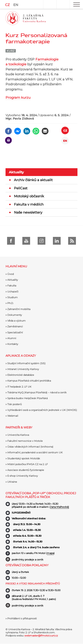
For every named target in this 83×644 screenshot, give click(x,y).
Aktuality (16, 172)
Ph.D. (10, 303)
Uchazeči (13, 292)
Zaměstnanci (15, 326)
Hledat (63, 4)
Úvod (11, 274)
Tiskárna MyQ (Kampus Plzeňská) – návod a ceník (37, 392)
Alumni (12, 338)
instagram (41, 241)
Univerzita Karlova (18, 435)
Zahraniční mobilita (19, 309)
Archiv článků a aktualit (33, 180)
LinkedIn (57, 241)
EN (16, 5)
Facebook (11, 241)
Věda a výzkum (16, 321)
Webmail (13, 416)
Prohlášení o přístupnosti (22, 618)
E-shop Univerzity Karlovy (23, 476)
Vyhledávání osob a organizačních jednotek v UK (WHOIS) (42, 410)
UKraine (12, 482)
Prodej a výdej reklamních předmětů (33, 584)
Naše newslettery (28, 212)
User (50, 4)
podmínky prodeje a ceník (28, 560)
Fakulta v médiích (29, 204)
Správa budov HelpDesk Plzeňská (27, 398)
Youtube (26, 241)
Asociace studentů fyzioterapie (26, 470)
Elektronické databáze (21, 375)
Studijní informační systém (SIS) (26, 363)
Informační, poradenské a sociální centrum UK (35, 452)
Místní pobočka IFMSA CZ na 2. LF (28, 464)
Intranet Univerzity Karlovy (23, 369)
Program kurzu (18, 97)
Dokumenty (15, 315)
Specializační (15, 332)
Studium (13, 297)
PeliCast (21, 188)
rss (72, 241)
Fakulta (12, 286)
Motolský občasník (29, 196)
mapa (50, 553)
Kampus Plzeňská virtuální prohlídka (29, 381)
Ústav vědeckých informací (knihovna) (30, 447)
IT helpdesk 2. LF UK (19, 387)
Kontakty (13, 344)
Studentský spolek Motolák (24, 458)
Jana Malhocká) (60, 507)
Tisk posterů (14, 404)
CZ (7, 5)
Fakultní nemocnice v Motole (25, 441)
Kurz (11, 51)
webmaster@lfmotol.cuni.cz (41, 636)
